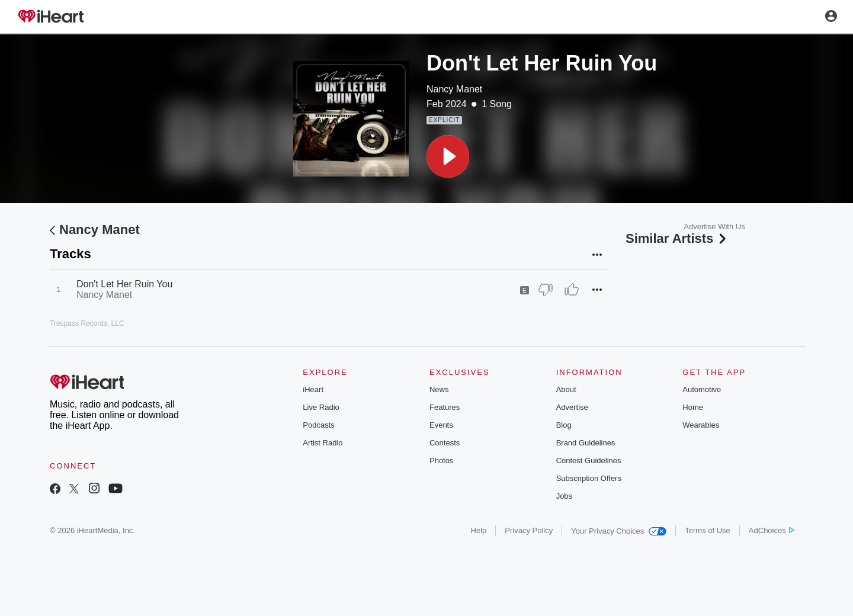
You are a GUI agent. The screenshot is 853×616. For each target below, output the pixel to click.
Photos (441, 461)
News (439, 389)
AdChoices (772, 530)
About (566, 389)
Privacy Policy (529, 530)
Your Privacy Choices (619, 531)
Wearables (701, 425)
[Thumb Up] (572, 290)
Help (479, 530)
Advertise (572, 407)
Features (445, 407)
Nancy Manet (454, 89)
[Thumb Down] (546, 290)
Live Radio (321, 407)
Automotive (702, 389)
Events (441, 425)
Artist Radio (323, 443)
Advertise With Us (714, 227)
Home (693, 407)
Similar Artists (677, 238)
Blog (564, 425)
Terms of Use (708, 530)
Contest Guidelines (589, 461)
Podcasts (318, 425)
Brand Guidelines (586, 443)
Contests (445, 443)
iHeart (313, 389)
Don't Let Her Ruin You (124, 284)
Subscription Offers (589, 478)
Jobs (564, 496)
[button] (448, 156)
